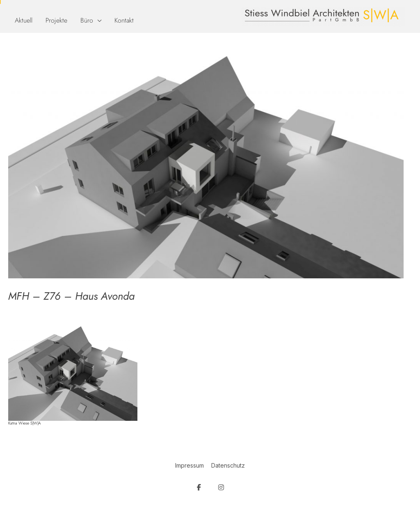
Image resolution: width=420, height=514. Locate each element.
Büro (87, 20)
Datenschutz (228, 465)
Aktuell (24, 20)
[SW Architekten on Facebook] (199, 488)
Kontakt (124, 20)
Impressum (189, 465)
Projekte (56, 20)
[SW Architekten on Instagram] (221, 488)
